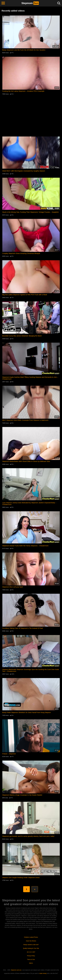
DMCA (31, 963)
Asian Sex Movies (31, 941)
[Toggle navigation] (3, 3)
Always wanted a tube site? (31, 945)
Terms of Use (31, 960)
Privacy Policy (31, 956)
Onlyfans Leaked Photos (31, 937)
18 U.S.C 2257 (31, 952)
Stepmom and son (16, 970)
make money (43, 973)
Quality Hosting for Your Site (31, 948)
